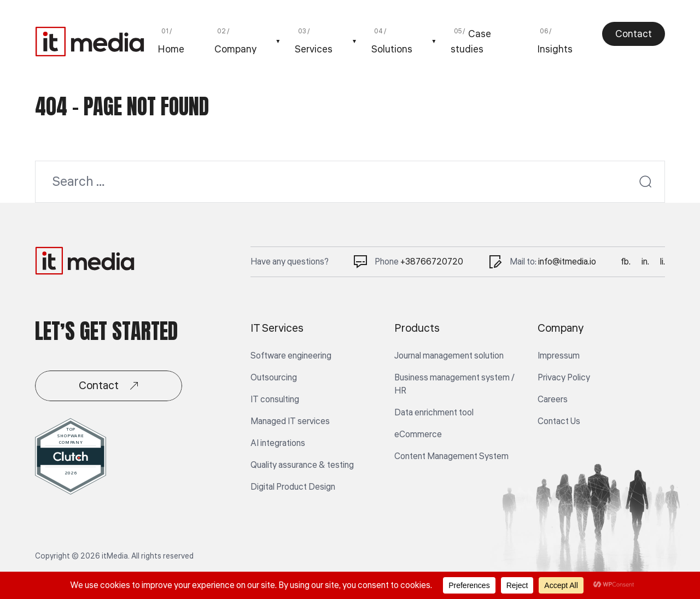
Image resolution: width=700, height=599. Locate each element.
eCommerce (418, 434)
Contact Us (559, 421)
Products (417, 328)
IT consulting (275, 400)
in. (645, 262)
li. (663, 262)
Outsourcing (274, 378)
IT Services (277, 328)
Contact (634, 34)
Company (235, 49)
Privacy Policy (564, 378)
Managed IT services (290, 421)
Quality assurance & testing (302, 465)
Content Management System (451, 456)
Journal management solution (449, 356)
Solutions (392, 49)
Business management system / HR (454, 384)
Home (171, 49)
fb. (626, 262)
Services (314, 49)
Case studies (471, 42)
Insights (555, 49)
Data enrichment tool (434, 413)
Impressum (559, 356)
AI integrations (278, 443)
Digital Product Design (293, 487)
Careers (553, 400)
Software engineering (291, 356)
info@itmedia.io (567, 262)
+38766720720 (432, 262)
